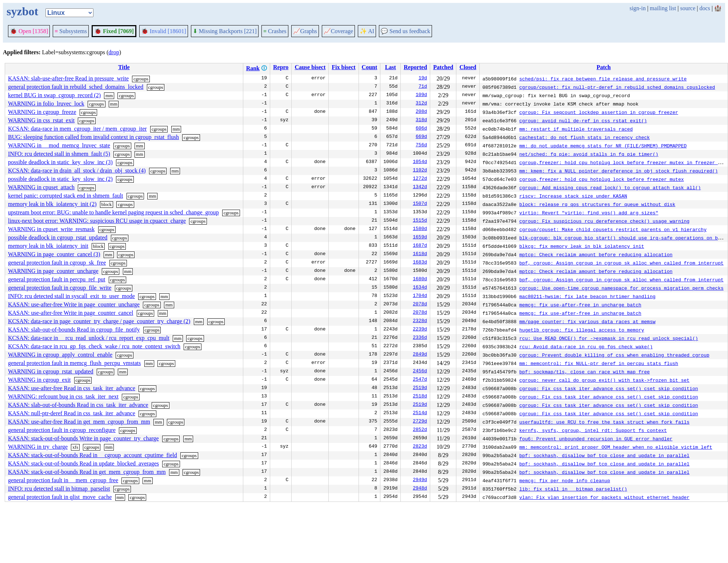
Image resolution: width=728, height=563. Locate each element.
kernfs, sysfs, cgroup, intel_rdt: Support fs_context (593, 430)
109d (421, 95)
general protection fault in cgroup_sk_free (57, 263)
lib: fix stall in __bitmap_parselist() (573, 489)
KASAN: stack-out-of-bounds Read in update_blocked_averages (83, 463)
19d (423, 79)
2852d (420, 430)
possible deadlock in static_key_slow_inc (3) (60, 162)
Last (391, 67)
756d (421, 146)
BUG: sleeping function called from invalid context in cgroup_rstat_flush (93, 137)
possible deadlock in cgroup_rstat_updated (58, 237)
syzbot (22, 11)
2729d (420, 422)
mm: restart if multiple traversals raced (576, 129)
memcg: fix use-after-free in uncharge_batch (580, 305)
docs (705, 8)
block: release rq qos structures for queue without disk (597, 204)
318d (421, 120)
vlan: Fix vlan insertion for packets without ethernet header (604, 497)
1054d (420, 162)
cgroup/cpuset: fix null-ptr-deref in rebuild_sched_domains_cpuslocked (617, 87)
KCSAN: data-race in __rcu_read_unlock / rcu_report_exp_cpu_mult (89, 338)
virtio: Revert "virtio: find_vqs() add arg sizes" (589, 213)
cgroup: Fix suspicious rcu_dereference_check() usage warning (604, 221)
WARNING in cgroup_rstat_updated (51, 371)
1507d (420, 204)
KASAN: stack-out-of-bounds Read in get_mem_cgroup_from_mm (87, 472)
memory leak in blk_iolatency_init (48, 246)
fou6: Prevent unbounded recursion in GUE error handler (596, 439)
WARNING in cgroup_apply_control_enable (60, 355)
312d (421, 104)
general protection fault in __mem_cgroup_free (63, 480)
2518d (420, 397)
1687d (420, 246)
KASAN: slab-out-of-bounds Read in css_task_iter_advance (78, 405)
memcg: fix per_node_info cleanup (565, 480)
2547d (420, 380)
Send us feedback (405, 31)
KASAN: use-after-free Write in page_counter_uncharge (74, 304)
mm (109, 96)
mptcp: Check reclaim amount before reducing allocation (596, 254)
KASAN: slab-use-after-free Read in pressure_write (68, 78)
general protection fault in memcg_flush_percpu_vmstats (74, 363)
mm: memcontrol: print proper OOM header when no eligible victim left (616, 447)
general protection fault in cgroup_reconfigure (62, 430)
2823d (420, 447)
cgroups (141, 79)
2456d (420, 372)
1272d (420, 179)
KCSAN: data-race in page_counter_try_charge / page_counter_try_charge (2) (99, 321)
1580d (420, 229)
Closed (468, 67)
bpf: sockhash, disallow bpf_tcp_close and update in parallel (604, 455)
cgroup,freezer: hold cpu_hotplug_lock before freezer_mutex (601, 179)
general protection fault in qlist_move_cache (60, 497)
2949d (420, 480)
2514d (420, 413)
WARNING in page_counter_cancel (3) (54, 254)
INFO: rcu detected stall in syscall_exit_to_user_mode (71, 296)
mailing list (663, 8)
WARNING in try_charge (38, 447)
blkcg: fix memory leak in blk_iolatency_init (582, 246)
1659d (420, 238)
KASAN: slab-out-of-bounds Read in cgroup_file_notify (74, 330)
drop (114, 52)
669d (421, 137)
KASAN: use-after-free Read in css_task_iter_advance (72, 388)
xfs (75, 447)
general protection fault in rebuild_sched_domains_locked (76, 87)
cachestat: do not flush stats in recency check (585, 137)
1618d (420, 254)
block (106, 204)
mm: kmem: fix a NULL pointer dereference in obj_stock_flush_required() (619, 171)
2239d (420, 330)
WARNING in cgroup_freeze (42, 112)
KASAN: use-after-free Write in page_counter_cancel (71, 313)
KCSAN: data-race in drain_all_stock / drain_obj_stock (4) (77, 171)
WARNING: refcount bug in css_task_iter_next (63, 397)
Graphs (305, 31)
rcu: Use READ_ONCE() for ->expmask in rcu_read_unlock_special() (609, 338)
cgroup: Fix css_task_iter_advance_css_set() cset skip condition (609, 388)
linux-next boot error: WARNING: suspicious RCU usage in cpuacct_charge (97, 221)
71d (423, 87)
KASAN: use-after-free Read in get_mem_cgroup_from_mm (79, 422)
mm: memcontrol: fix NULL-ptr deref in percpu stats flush (599, 363)
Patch (603, 67)
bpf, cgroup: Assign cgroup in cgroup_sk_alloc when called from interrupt (621, 263)
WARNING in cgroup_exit (39, 380)
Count (370, 67)
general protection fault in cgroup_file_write (60, 288)
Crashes (275, 31)
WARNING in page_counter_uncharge (53, 271)
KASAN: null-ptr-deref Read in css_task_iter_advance (72, 413)
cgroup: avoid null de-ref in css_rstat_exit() (583, 120)
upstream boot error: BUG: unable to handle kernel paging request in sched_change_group (113, 212)
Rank (253, 68)
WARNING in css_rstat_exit (41, 120)
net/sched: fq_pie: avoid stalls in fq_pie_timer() (589, 154)
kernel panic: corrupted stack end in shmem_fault (65, 196)
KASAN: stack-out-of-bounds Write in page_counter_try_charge (83, 438)
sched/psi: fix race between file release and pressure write (603, 79)
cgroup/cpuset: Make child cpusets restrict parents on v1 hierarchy (613, 229)
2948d (420, 489)
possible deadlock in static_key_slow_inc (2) (60, 179)
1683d (420, 263)
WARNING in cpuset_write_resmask (51, 229)
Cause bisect (310, 67)
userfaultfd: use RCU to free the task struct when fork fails (604, 422)
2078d (420, 305)
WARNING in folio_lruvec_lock (46, 104)
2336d (420, 338)
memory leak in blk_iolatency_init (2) (52, 204)
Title (124, 67)
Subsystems (71, 31)
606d (421, 129)
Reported (415, 67)
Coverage (338, 31)
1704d (420, 296)
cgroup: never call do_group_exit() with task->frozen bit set (604, 380)
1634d (420, 288)
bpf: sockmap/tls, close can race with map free (585, 372)
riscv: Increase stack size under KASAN (573, 196)
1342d (420, 187)
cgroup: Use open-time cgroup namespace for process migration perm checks (621, 288)
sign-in (637, 8)
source (688, 8)
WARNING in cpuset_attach (41, 187)
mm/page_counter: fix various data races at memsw (587, 321)
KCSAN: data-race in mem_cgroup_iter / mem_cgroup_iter (77, 129)
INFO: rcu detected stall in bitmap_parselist (59, 489)
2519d (420, 388)
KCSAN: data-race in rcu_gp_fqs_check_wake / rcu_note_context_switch (94, 346)
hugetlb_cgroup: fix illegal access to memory (582, 330)
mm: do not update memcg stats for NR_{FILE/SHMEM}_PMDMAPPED (603, 146)
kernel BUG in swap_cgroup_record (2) (54, 95)
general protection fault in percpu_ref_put (57, 279)
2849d (420, 355)
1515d (420, 221)
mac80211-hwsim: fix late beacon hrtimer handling (587, 296)
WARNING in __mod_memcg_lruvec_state (59, 145)
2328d (420, 321)
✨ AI (367, 31)
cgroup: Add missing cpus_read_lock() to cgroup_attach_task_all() (610, 187)
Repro (281, 67)
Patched (443, 67)
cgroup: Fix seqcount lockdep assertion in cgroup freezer (599, 112)
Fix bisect (343, 67)
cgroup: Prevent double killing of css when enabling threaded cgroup (614, 355)
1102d (420, 171)
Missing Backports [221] (225, 31)
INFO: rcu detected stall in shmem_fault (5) (59, 154)
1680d (420, 279)
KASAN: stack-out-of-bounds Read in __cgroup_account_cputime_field (93, 455)
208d (421, 112)
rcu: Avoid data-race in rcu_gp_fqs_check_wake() (586, 346)
